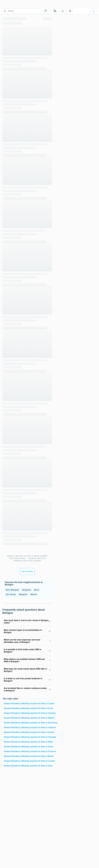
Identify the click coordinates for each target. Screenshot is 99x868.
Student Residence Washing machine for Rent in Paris (28, 766)
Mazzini (34, 594)
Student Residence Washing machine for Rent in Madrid (28, 718)
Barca (37, 590)
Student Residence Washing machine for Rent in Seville (28, 732)
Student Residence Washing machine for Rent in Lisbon (28, 704)
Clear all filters (27, 571)
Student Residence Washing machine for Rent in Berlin (28, 756)
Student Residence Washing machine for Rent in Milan (28, 742)
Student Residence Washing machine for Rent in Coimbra (28, 713)
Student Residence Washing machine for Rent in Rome (28, 747)
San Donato (11, 594)
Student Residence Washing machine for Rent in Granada (28, 737)
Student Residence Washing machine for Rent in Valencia (28, 727)
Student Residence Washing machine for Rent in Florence (28, 751)
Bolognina (23, 594)
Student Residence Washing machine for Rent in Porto (28, 708)
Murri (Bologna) (12, 590)
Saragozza (26, 590)
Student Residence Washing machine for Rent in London (28, 761)
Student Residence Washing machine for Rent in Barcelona (28, 723)
